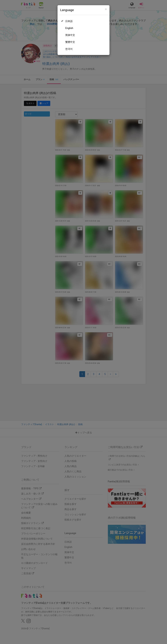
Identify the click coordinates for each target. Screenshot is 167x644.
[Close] (106, 9)
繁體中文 (70, 42)
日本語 (69, 21)
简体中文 (70, 35)
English (69, 28)
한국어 (69, 49)
